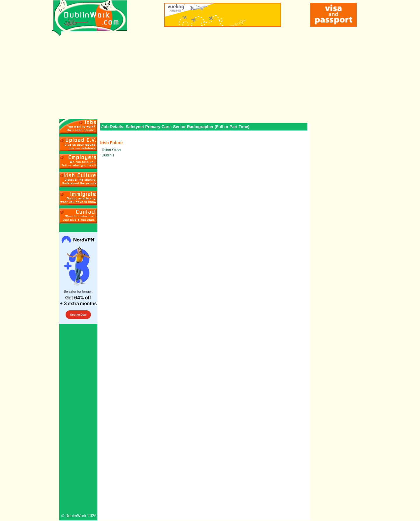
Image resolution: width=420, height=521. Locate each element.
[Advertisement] (210, 75)
